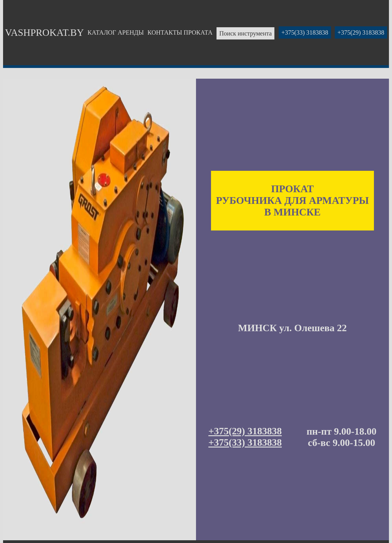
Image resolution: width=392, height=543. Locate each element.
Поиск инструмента (246, 33)
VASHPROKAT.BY (44, 32)
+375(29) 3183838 (361, 32)
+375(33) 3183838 (305, 32)
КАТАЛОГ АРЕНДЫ (116, 32)
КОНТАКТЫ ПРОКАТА (180, 32)
